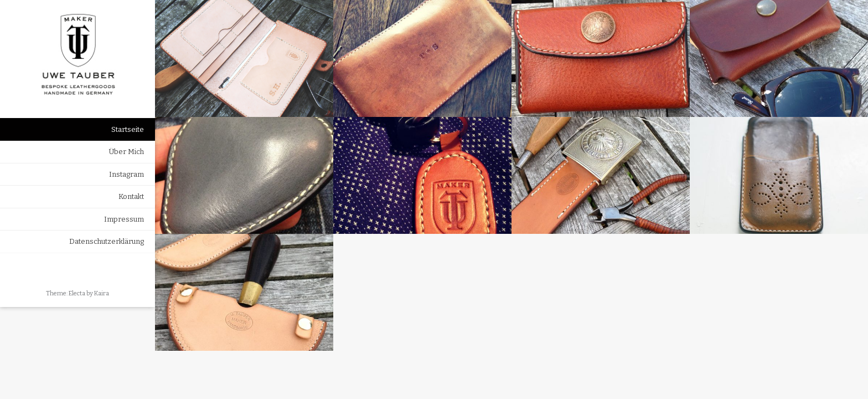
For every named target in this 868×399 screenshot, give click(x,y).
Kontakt (131, 196)
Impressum (124, 219)
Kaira (102, 293)
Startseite (128, 129)
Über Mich (126, 152)
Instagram (126, 174)
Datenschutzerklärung (107, 241)
